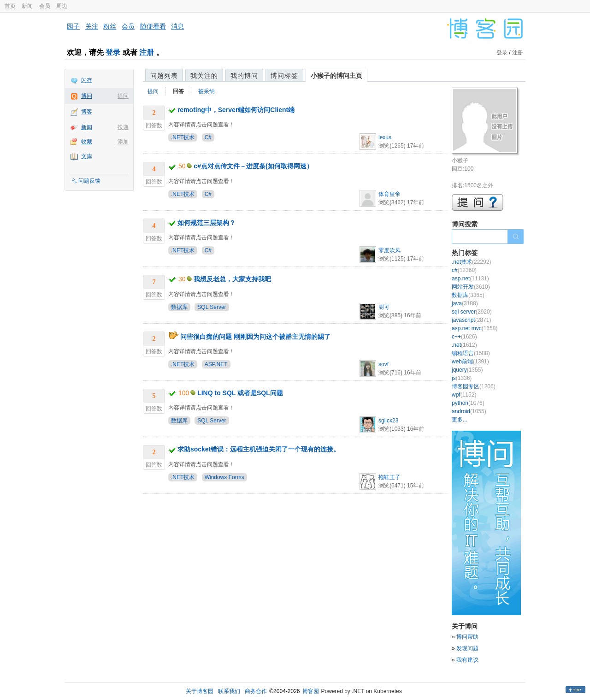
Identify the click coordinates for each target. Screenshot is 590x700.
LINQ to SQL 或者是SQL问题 (240, 393)
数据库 (179, 307)
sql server (472, 312)
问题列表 (164, 76)
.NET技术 (183, 137)
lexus (385, 137)
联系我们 (229, 691)
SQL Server (212, 307)
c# (464, 270)
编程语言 (471, 353)
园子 (73, 26)
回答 (178, 91)
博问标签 (284, 76)
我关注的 (204, 76)
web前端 (470, 362)
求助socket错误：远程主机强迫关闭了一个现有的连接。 (259, 449)
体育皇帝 (389, 194)
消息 (177, 26)
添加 (123, 142)
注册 (147, 52)
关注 (92, 26)
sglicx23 (388, 421)
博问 (87, 96)
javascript (471, 320)
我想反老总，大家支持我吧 (232, 279)
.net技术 (471, 262)
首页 (10, 6)
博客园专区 (474, 386)
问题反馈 (89, 181)
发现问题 (467, 648)
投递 (123, 127)
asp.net (470, 279)
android (469, 411)
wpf (464, 395)
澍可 (384, 307)
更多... (460, 420)
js (462, 378)
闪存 (87, 80)
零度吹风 (389, 250)
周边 (62, 6)
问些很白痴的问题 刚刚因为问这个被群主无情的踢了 (255, 337)
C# (208, 137)
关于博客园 (200, 691)
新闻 (27, 6)
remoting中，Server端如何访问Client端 (236, 110)
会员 (45, 6)
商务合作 (256, 691)
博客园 (311, 691)
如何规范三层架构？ (206, 223)
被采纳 (206, 91)
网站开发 (471, 287)
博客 (87, 112)
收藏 (87, 142)
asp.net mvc (475, 328)
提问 (123, 96)
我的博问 (244, 76)
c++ (464, 337)
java (465, 303)
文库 (87, 156)
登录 (113, 52)
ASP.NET (216, 364)
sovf (383, 364)
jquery (467, 370)
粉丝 (110, 26)
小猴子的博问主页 (336, 76)
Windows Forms (224, 477)
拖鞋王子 (389, 477)
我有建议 (467, 660)
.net (464, 345)
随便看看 (153, 26)
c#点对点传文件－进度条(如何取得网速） (253, 166)
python (468, 403)
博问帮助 (467, 637)
